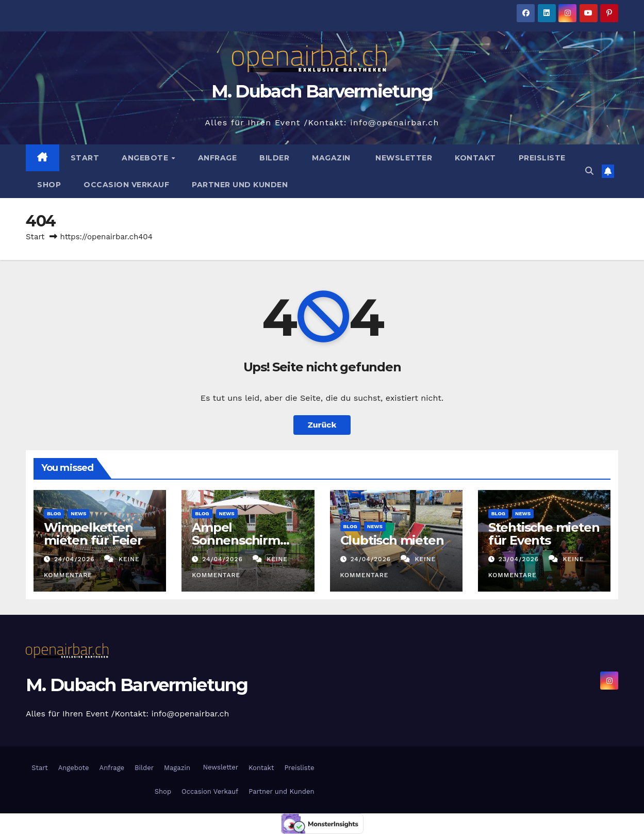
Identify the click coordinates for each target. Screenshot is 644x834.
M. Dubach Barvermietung (322, 91)
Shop (49, 185)
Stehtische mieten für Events (544, 534)
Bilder (274, 158)
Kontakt (475, 158)
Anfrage (218, 158)
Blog (54, 513)
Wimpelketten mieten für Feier (95, 534)
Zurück (322, 425)
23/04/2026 (520, 559)
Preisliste (542, 158)
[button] (589, 171)
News (78, 513)
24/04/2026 (76, 559)
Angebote (146, 158)
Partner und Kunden (240, 185)
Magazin (331, 158)
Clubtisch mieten (392, 540)
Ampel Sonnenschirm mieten (236, 540)
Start (85, 158)
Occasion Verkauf (126, 185)
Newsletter (403, 158)
